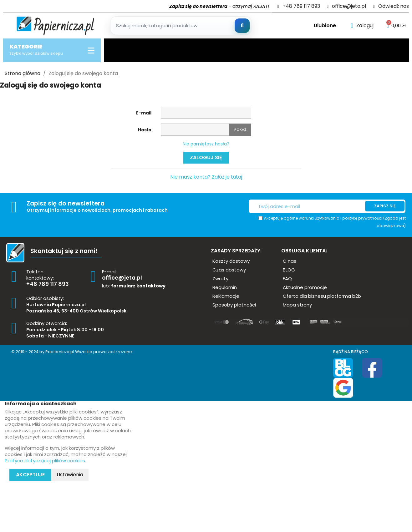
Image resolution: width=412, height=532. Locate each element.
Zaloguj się (206, 157)
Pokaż (240, 129)
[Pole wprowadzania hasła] (195, 130)
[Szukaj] (242, 26)
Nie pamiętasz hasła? (206, 144)
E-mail (144, 113)
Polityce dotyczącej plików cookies (45, 461)
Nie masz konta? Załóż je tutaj (206, 177)
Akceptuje (30, 475)
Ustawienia (70, 475)
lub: (134, 286)
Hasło (145, 130)
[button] (231, 261)
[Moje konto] (362, 26)
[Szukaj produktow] (181, 26)
